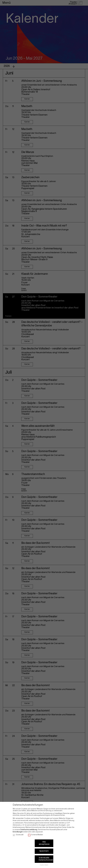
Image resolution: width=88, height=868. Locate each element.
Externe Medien (36, 832)
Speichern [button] (44, 848)
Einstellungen (18, 829)
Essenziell (18, 832)
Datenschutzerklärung (29, 827)
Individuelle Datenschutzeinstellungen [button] (46, 856)
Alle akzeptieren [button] (44, 841)
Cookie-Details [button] (44, 863)
